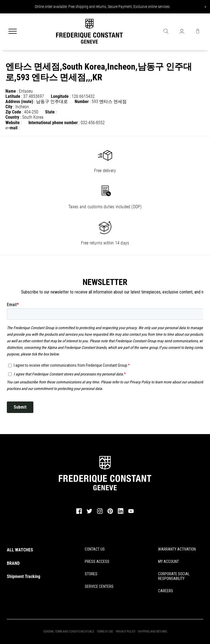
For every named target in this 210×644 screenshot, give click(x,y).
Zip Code (13, 112)
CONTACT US (95, 549)
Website (13, 123)
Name (11, 91)
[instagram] (100, 513)
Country (12, 117)
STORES (91, 574)
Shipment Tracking (24, 576)
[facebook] (79, 513)
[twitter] (89, 513)
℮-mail (11, 128)
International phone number (53, 123)
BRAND (13, 563)
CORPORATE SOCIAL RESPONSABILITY (174, 576)
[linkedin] (121, 514)
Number (82, 102)
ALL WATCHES (20, 550)
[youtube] (131, 512)
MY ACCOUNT (168, 562)
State (50, 112)
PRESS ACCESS (97, 562)
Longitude (60, 96)
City (9, 107)
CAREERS (166, 591)
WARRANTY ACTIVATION (177, 549)
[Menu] (13, 32)
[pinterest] (110, 513)
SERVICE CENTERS (99, 586)
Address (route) (19, 102)
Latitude (13, 96)
